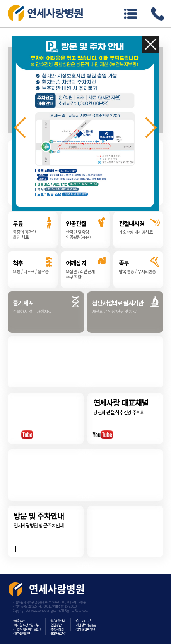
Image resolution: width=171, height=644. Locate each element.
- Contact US (83, 621)
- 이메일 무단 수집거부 (26, 625)
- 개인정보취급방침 (86, 625)
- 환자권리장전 (21, 633)
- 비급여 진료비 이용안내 (27, 629)
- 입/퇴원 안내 (57, 621)
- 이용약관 (19, 621)
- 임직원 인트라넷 (85, 629)
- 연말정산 (56, 625)
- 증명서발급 (57, 629)
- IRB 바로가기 (58, 633)
